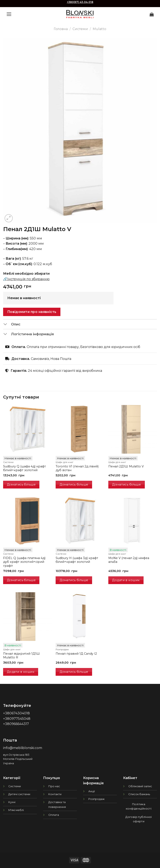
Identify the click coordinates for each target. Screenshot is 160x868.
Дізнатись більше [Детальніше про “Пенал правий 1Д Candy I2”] (74, 672)
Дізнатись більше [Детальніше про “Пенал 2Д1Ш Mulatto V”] (126, 485)
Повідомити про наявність (32, 312)
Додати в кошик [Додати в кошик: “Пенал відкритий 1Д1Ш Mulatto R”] (21, 672)
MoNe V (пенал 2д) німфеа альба (129, 560)
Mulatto (99, 29)
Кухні (12, 802)
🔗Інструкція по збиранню (26, 279)
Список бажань (139, 794)
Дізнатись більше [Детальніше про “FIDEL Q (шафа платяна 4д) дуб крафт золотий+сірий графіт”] (21, 580)
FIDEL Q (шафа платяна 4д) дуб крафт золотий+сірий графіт (24, 562)
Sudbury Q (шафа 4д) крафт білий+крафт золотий (24, 468)
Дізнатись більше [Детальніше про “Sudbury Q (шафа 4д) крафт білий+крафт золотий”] (21, 485)
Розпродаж (96, 799)
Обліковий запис (140, 786)
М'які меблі (16, 810)
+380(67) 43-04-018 (80, 2)
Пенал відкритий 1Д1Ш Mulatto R (21, 656)
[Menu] (9, 14)
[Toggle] (7, 325)
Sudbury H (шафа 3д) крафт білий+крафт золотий (77, 560)
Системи (80, 29)
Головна (61, 29)
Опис (12, 325)
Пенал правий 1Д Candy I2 (76, 654)
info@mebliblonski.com (23, 748)
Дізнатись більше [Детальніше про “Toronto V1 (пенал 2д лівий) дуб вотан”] (74, 485)
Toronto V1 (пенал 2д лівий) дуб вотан (77, 468)
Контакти (55, 794)
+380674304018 (16, 713)
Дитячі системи (19, 794)
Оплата (54, 815)
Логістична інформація (28, 334)
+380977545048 (17, 719)
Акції (92, 791)
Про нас (54, 786)
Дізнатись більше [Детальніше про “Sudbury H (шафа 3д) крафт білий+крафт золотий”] (74, 580)
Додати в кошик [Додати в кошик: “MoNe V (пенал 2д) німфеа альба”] (126, 580)
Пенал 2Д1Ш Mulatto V (126, 466)
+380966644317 (16, 724)
